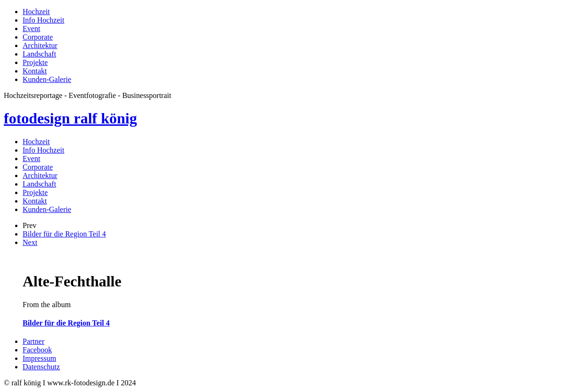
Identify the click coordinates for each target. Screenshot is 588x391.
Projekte (35, 62)
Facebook (37, 350)
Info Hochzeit (43, 20)
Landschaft (39, 54)
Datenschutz (41, 367)
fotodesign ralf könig (70, 118)
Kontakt (35, 71)
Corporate (38, 37)
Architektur (40, 45)
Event (31, 29)
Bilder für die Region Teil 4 (64, 234)
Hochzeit (36, 12)
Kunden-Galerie (47, 79)
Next (30, 242)
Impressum (39, 358)
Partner (33, 341)
